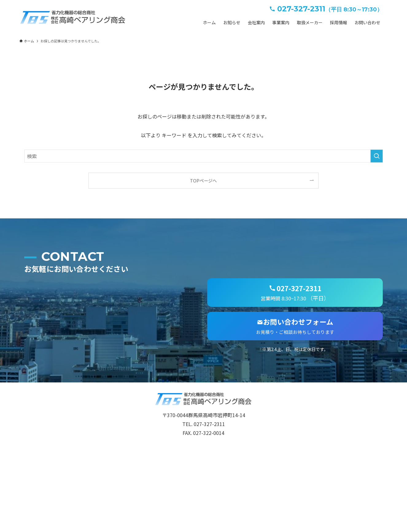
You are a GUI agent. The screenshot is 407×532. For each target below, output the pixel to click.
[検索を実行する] (377, 156)
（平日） (295, 292)
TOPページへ (203, 180)
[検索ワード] (203, 156)
